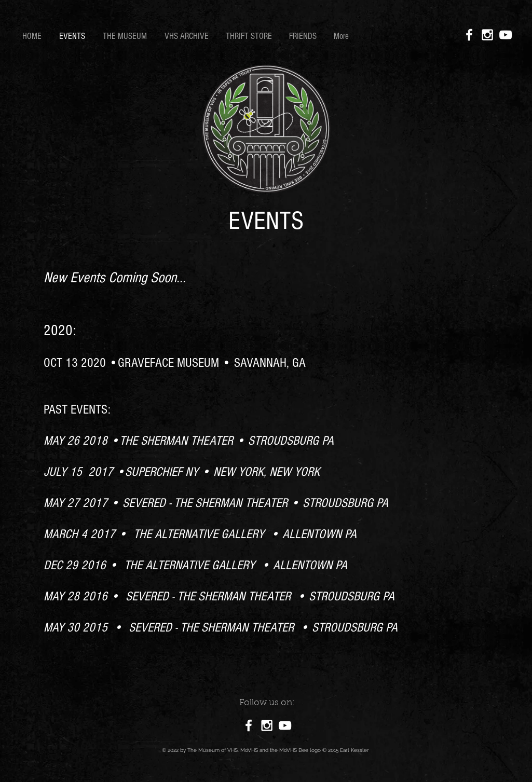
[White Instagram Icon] (487, 35)
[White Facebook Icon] (469, 35)
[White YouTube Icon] (506, 35)
